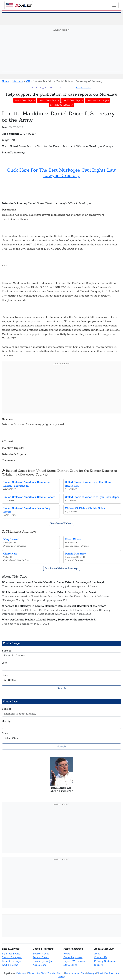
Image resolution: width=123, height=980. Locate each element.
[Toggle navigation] (114, 5)
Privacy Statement (105, 961)
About (98, 954)
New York (41, 973)
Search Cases (41, 954)
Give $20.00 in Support (62, 105)
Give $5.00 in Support (73, 100)
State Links (70, 965)
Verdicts (18, 81)
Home (5, 81)
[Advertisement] (61, 55)
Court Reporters (73, 957)
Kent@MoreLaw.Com (84, 88)
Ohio (83, 973)
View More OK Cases (61, 523)
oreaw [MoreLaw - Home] (19, 5)
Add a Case (40, 965)
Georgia (92, 973)
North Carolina (105, 973)
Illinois (60, 973)
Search (61, 688)
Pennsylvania (72, 973)
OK (28, 81)
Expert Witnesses (74, 961)
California (21, 973)
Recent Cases (41, 957)
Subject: (7, 651)
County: (6, 721)
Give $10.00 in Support (97, 100)
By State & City (11, 954)
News (67, 954)
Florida (51, 973)
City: (5, 663)
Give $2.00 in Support (49, 100)
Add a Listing (10, 965)
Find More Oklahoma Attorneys (62, 568)
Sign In (99, 965)
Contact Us (101, 957)
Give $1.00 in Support (25, 100)
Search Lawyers (12, 957)
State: (5, 675)
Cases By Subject (43, 961)
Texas (31, 973)
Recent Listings (11, 961)
